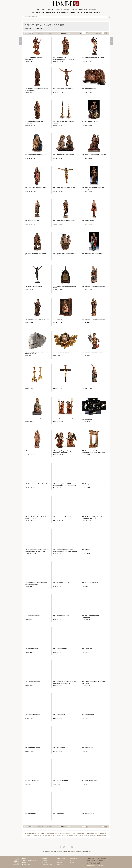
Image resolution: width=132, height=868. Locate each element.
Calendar (59, 10)
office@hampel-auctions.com (95, 866)
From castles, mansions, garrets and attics (65, 835)
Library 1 (80, 835)
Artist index (60, 864)
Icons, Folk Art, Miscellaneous (98, 835)
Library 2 (86, 835)
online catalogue (38, 13)
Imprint (24, 862)
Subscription (60, 861)
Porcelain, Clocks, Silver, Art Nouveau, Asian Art (39, 835)
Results (67, 10)
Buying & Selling (63, 13)
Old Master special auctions (91, 13)
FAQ (71, 861)
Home (38, 10)
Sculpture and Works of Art (68, 833)
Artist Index (83, 10)
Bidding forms (45, 861)
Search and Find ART (47, 864)
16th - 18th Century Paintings (51, 833)
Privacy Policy (26, 864)
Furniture (40, 833)
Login (43, 10)
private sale (75, 13)
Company (44, 862)
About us (51, 10)
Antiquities (79, 833)
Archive (74, 10)
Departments (51, 13)
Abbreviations (74, 859)
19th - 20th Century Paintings (91, 833)
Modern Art (103, 833)
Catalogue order (61, 859)
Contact (72, 862)
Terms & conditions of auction (30, 861)
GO (87, 33)
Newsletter (60, 862)
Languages (93, 10)
